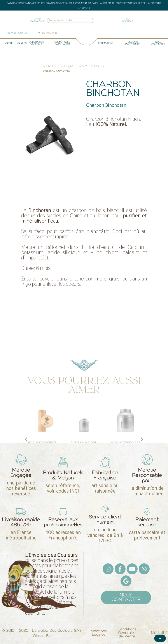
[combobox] (65, 20)
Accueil (48, 66)
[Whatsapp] (144, 569)
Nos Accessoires (90, 66)
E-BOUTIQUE (66, 66)
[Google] (126, 581)
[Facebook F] (120, 569)
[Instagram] (108, 569)
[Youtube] (132, 569)
